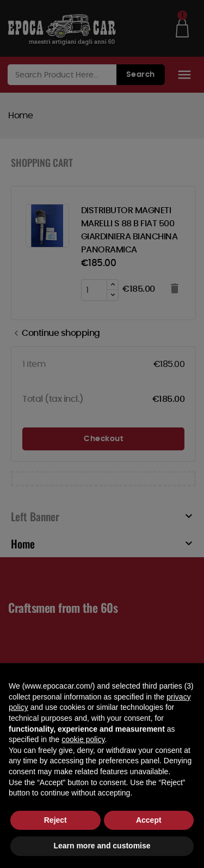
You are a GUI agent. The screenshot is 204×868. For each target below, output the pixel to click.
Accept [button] (149, 820)
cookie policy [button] (83, 739)
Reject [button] (55, 820)
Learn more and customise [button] (102, 846)
